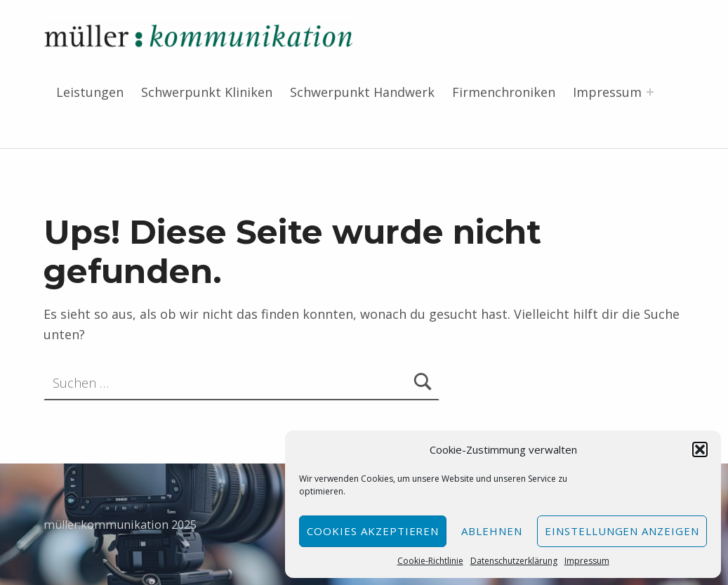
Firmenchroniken (504, 92)
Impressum (587, 561)
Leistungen (90, 92)
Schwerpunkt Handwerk (362, 92)
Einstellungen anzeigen (622, 531)
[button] (700, 449)
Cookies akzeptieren (373, 531)
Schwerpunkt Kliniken (207, 92)
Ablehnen (492, 531)
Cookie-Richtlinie (430, 561)
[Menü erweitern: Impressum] (650, 92)
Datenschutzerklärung (514, 561)
